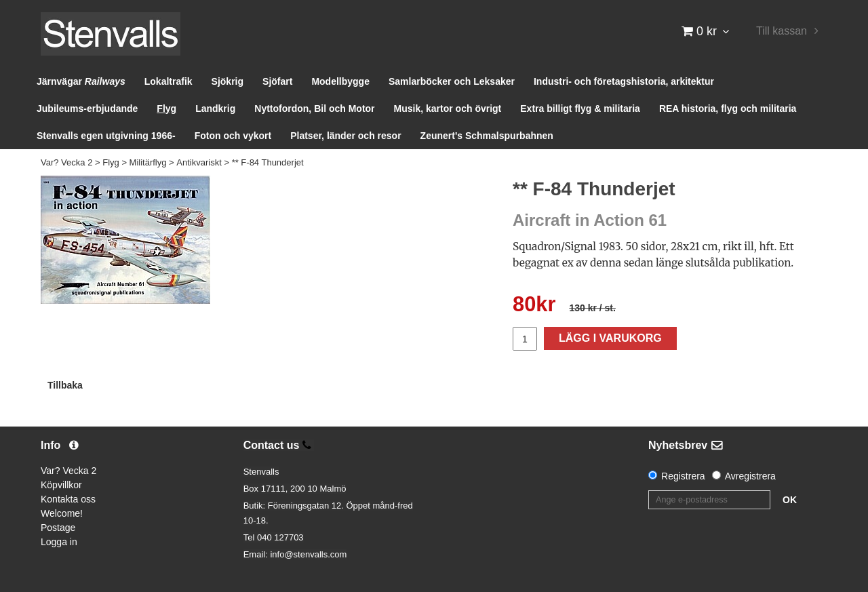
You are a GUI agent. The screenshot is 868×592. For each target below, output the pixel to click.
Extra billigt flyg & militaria (580, 108)
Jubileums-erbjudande (87, 108)
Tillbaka (65, 385)
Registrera (683, 476)
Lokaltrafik (169, 81)
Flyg (166, 108)
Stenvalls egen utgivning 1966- (106, 136)
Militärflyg (148, 162)
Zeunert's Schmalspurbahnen (487, 136)
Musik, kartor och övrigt (448, 108)
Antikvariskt (199, 162)
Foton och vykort (233, 136)
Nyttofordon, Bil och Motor (314, 108)
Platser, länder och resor (346, 136)
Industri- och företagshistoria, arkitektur (624, 81)
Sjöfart (277, 81)
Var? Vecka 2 (66, 162)
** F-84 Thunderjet (268, 162)
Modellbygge (340, 81)
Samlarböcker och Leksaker (452, 81)
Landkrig (215, 108)
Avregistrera (750, 476)
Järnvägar (81, 81)
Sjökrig (228, 81)
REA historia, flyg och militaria (728, 108)
